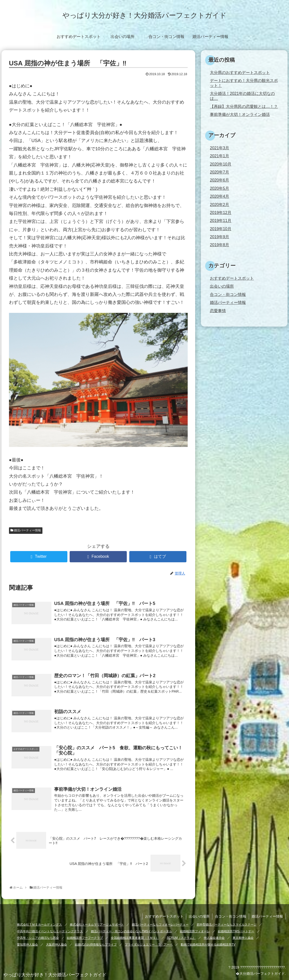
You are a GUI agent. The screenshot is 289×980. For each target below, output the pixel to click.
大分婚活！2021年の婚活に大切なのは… (242, 96)
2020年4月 (219, 196)
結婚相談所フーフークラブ (85, 938)
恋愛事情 (218, 311)
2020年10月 (221, 164)
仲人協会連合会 (214, 938)
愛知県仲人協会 (27, 945)
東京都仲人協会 (243, 938)
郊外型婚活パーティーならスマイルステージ (227, 925)
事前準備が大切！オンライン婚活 (240, 114)
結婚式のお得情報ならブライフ (96, 945)
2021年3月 (219, 148)
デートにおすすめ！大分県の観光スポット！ (244, 83)
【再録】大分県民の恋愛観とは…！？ (244, 106)
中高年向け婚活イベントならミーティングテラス (50, 931)
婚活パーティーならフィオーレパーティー (160, 925)
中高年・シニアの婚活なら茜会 (38, 938)
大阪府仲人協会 (56, 945)
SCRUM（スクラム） (181, 938)
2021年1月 (219, 156)
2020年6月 (219, 180)
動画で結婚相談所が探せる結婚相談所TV (208, 945)
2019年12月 (221, 212)
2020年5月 (219, 188)
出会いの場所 (222, 286)
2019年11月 (221, 220)
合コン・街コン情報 (228, 294)
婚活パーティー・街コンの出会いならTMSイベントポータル (131, 931)
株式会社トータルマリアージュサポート (97, 925)
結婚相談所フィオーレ (195, 931)
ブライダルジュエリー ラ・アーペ (149, 945)
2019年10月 (221, 229)
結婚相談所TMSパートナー (236, 931)
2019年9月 (219, 237)
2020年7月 (219, 172)
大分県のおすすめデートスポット (240, 72)
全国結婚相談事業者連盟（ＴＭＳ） (135, 938)
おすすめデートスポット (232, 278)
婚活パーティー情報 (27, 530)
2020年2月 (219, 204)
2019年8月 (219, 245)
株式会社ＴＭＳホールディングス (39, 925)
